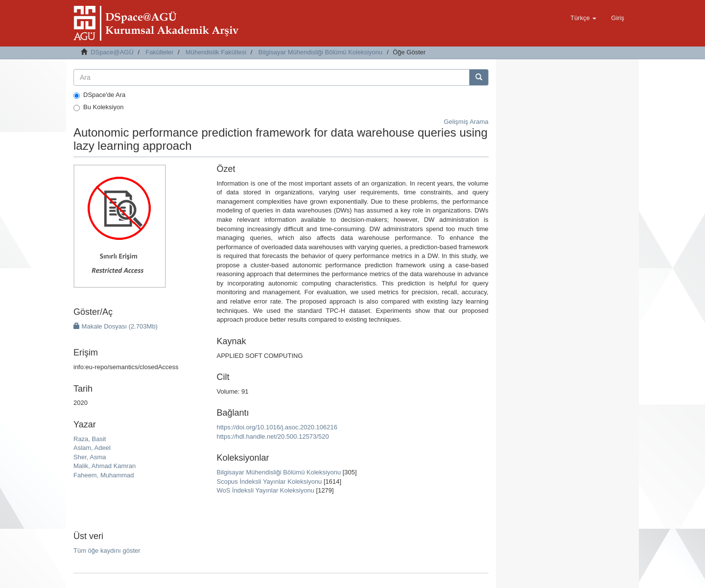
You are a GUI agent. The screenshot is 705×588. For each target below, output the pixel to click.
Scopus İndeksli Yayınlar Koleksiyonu (269, 482)
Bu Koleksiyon (98, 107)
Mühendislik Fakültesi (216, 52)
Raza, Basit (90, 439)
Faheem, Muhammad (104, 475)
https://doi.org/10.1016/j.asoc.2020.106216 (277, 427)
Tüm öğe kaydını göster (107, 551)
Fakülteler (159, 52)
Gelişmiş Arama (466, 122)
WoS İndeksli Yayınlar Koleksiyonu (265, 490)
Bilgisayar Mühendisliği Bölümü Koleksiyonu (321, 52)
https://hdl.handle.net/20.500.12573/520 (272, 436)
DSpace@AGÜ (112, 52)
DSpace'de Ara (99, 95)
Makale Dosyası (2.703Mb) (116, 326)
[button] (583, 18)
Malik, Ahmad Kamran (105, 466)
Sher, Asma (90, 457)
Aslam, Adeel (92, 448)
